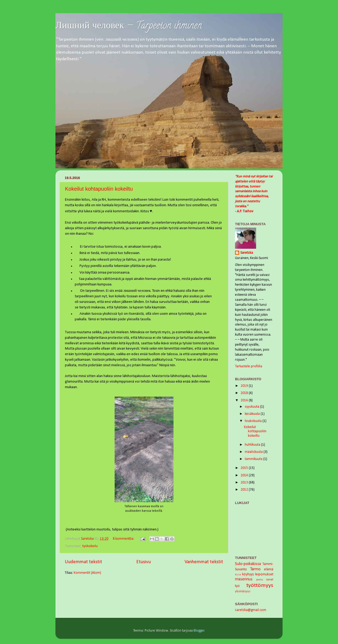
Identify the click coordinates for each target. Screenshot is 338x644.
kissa (238, 575)
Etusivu (144, 562)
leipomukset (264, 574)
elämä (269, 569)
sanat (270, 580)
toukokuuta (254, 421)
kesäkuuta (253, 414)
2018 (245, 393)
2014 (245, 475)
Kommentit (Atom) (87, 573)
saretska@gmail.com (251, 610)
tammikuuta (254, 459)
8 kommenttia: (124, 539)
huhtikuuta (253, 445)
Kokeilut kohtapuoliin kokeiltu (99, 189)
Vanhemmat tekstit (204, 562)
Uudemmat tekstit (83, 562)
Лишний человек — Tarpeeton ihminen (129, 26)
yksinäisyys (243, 591)
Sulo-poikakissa (248, 564)
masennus (244, 579)
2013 (245, 483)
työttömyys (260, 586)
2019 (245, 386)
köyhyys (248, 574)
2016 (245, 400)
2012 (245, 490)
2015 (245, 468)
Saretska (247, 253)
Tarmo (255, 569)
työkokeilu (90, 546)
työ (237, 586)
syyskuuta (252, 407)
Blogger (199, 631)
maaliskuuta (254, 452)
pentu (260, 580)
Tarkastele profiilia (249, 366)
